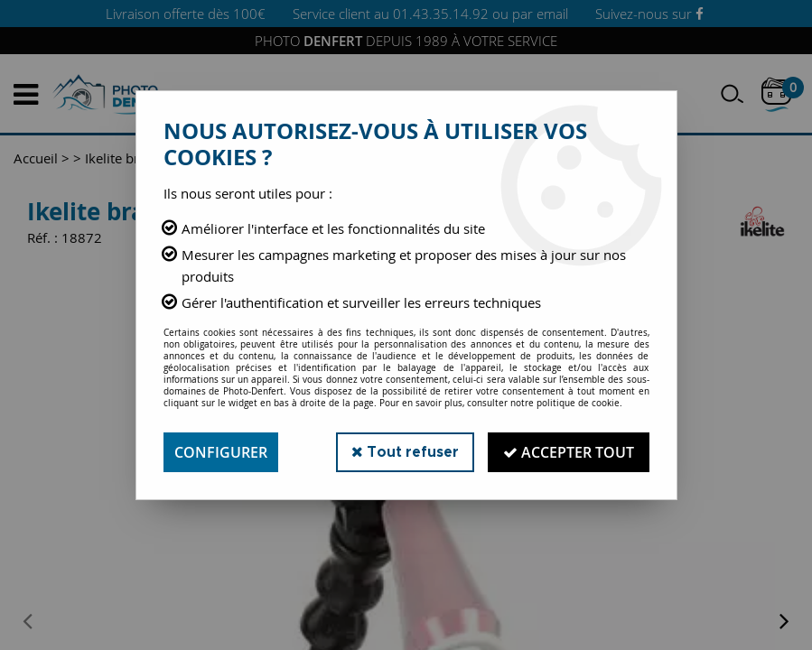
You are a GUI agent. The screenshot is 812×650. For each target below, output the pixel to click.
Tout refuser (405, 452)
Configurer (221, 452)
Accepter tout (569, 452)
